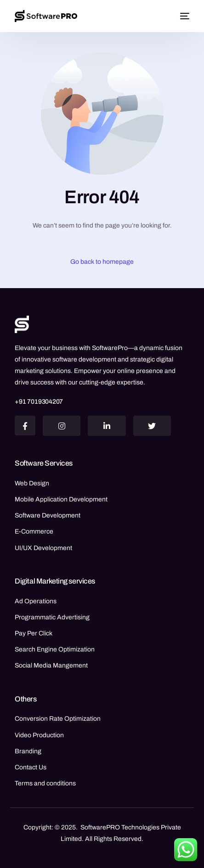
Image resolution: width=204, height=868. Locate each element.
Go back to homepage (102, 262)
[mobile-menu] (183, 16)
